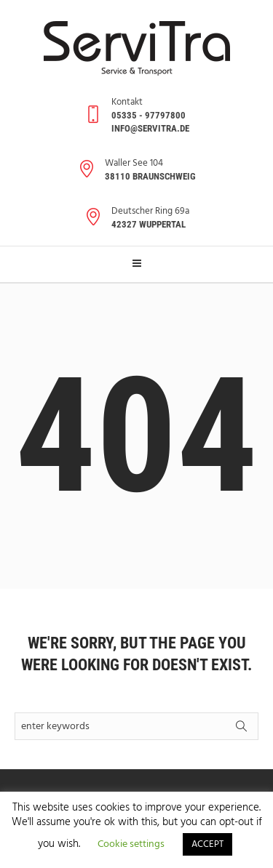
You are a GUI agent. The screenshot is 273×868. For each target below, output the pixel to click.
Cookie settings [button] (131, 844)
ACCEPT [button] (207, 844)
